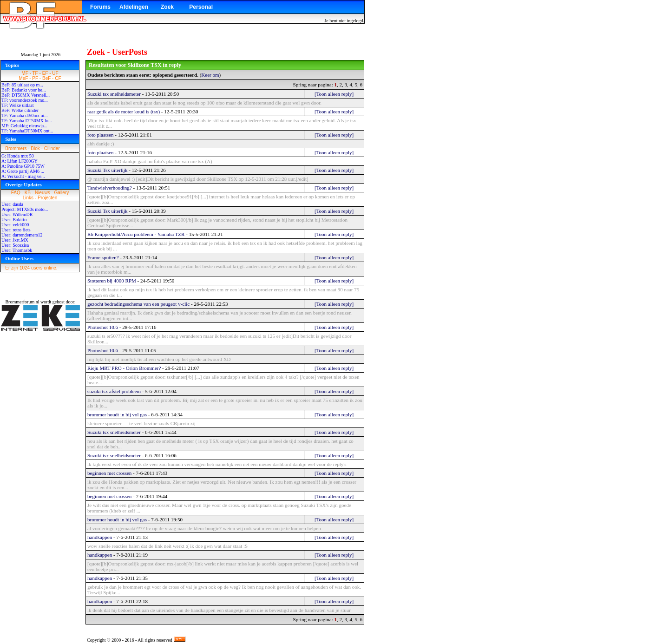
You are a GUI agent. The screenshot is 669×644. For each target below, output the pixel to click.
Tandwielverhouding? (110, 188)
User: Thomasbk (17, 250)
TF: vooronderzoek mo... (25, 100)
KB (28, 193)
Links (28, 198)
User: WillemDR (17, 214)
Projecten (47, 198)
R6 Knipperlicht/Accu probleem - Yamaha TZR (136, 234)
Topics (12, 65)
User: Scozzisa (15, 245)
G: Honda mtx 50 (18, 156)
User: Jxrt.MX (15, 240)
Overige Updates (23, 184)
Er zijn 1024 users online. (31, 268)
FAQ (16, 193)
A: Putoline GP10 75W (23, 166)
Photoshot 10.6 (103, 327)
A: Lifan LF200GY (20, 161)
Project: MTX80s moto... (25, 209)
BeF (46, 78)
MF (25, 73)
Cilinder (52, 148)
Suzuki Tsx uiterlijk (107, 170)
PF (35, 78)
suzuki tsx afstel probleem (114, 391)
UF (55, 73)
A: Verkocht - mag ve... (23, 176)
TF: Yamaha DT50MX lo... (27, 121)
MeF (23, 78)
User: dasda (12, 204)
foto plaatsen (101, 135)
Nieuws (43, 193)
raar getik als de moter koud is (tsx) (124, 112)
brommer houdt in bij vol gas (117, 414)
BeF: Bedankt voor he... (24, 90)
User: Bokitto (14, 220)
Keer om (210, 75)
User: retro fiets (16, 230)
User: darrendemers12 (22, 235)
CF (58, 78)
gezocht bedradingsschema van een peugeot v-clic (138, 304)
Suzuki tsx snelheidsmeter (114, 94)
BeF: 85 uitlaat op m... (22, 85)
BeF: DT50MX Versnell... (26, 95)
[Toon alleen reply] (334, 94)
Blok (35, 148)
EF (45, 73)
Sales (11, 139)
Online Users (19, 258)
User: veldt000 (15, 225)
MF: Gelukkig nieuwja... (24, 126)
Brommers (16, 148)
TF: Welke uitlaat (18, 105)
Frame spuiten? (103, 257)
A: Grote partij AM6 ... (23, 171)
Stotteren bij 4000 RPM (112, 281)
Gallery (62, 193)
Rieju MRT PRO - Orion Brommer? (124, 368)
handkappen (100, 537)
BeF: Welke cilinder (20, 110)
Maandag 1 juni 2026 (41, 55)
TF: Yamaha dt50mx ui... (25, 115)
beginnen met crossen (109, 473)
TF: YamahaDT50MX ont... (27, 131)
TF (35, 73)
